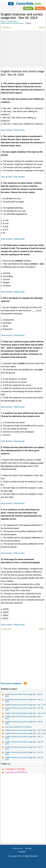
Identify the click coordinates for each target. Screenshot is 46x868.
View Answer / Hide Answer (13, 130)
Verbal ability (12, 22)
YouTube (28, 848)
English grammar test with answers (12, 23)
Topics (3, 22)
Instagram (22, 852)
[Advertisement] (23, 49)
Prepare (28, 8)
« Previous (6, 27)
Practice (40, 8)
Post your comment (11, 683)
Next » (42, 27)
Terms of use (18, 848)
